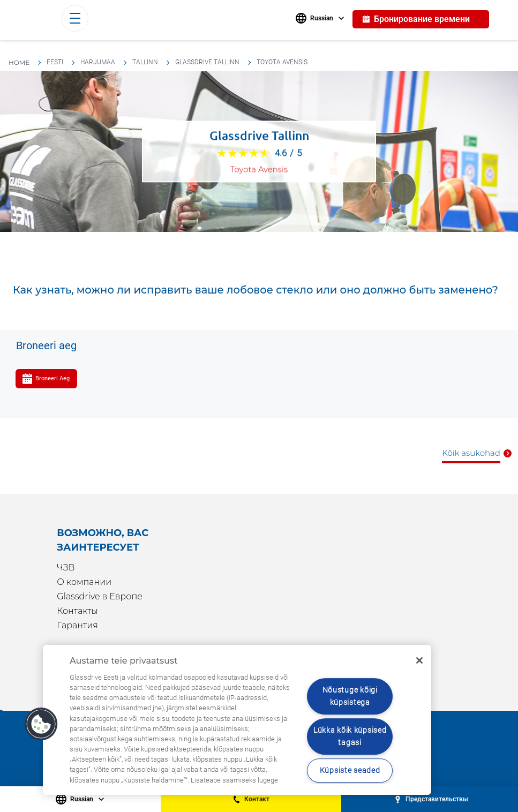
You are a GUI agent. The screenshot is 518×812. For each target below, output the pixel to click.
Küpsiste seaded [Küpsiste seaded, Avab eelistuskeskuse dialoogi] (350, 770)
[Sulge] (419, 660)
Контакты (77, 611)
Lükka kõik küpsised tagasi (350, 736)
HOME (19, 62)
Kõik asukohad (471, 453)
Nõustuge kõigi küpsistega (350, 696)
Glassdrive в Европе (100, 596)
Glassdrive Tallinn (207, 62)
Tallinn (145, 62)
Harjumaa (98, 62)
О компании (84, 582)
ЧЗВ (66, 567)
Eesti (55, 62)
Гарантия (77, 625)
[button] (41, 724)
